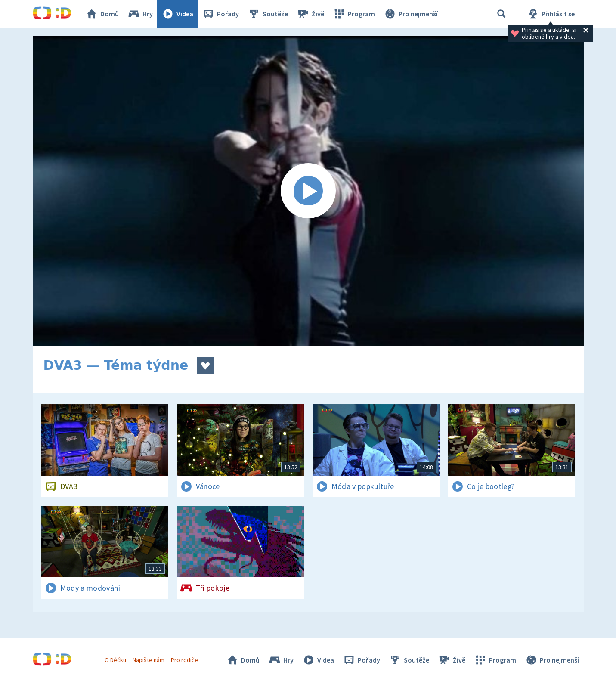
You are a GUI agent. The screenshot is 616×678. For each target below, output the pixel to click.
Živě (310, 14)
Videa (177, 14)
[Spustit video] (308, 191)
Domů (102, 14)
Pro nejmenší (411, 14)
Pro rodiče (184, 660)
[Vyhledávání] (501, 14)
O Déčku (115, 660)
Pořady (220, 14)
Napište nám (149, 660)
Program (354, 14)
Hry (140, 14)
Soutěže (268, 14)
